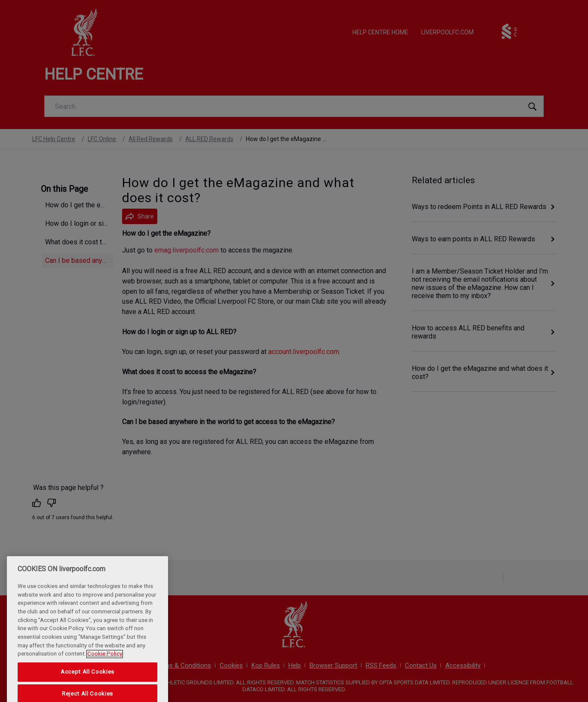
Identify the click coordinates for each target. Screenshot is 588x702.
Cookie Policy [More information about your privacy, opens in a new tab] (105, 664)
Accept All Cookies (87, 682)
